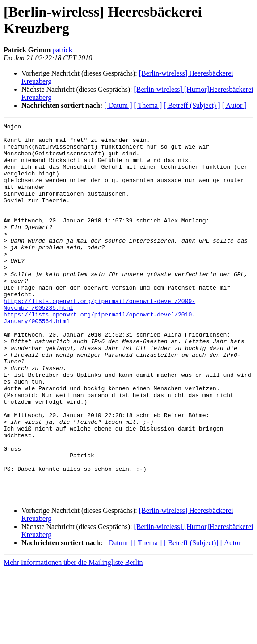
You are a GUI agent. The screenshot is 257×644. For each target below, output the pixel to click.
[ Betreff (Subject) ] (192, 105)
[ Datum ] (118, 105)
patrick (62, 50)
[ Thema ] (148, 105)
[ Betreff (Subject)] (191, 616)
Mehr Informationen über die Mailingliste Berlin (73, 636)
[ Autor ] (234, 105)
